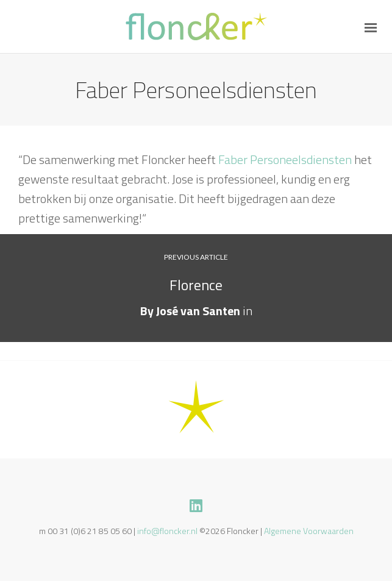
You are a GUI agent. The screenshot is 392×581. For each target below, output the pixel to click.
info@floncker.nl (167, 531)
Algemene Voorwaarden (309, 531)
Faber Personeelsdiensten (285, 159)
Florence (196, 285)
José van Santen (198, 311)
